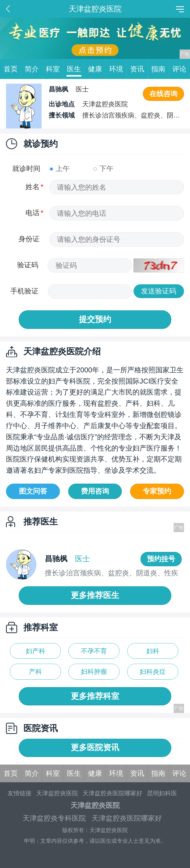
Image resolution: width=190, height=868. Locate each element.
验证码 (28, 265)
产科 (35, 672)
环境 (118, 69)
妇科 (153, 651)
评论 (179, 69)
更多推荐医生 (95, 595)
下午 (103, 168)
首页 (12, 69)
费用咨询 (95, 491)
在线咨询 (163, 94)
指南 (160, 69)
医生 (76, 69)
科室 (55, 69)
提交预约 (95, 319)
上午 (60, 168)
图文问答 (33, 491)
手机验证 (24, 291)
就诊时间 (26, 168)
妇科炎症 (153, 672)
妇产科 (36, 651)
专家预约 (157, 491)
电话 (33, 213)
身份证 (29, 239)
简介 (34, 69)
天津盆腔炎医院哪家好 (112, 793)
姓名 (33, 187)
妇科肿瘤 (94, 672)
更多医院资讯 (95, 747)
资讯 (139, 69)
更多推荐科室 (95, 696)
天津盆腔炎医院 (57, 793)
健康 (97, 69)
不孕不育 (94, 651)
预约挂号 (161, 559)
